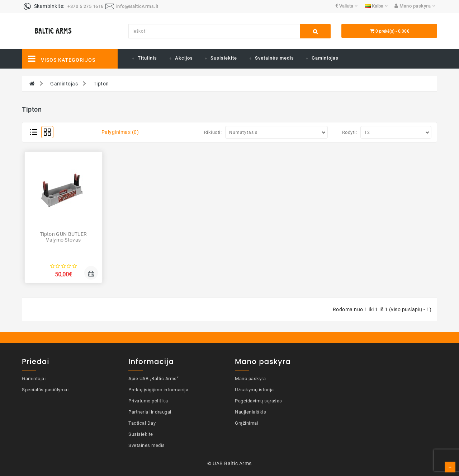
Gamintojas (325, 58)
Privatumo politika (148, 401)
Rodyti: (350, 132)
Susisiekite (224, 58)
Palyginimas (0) (120, 132)
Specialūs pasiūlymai (45, 390)
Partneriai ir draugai (150, 412)
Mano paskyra (250, 379)
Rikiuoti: (213, 132)
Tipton (101, 84)
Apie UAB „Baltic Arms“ (153, 379)
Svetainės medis (275, 58)
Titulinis (147, 58)
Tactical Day (142, 423)
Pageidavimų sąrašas (259, 401)
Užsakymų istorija (254, 390)
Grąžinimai (247, 423)
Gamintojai (34, 379)
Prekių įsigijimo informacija (158, 390)
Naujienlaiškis (250, 412)
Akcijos (184, 58)
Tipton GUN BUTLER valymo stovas (63, 237)
